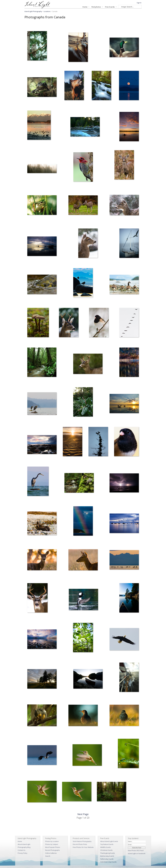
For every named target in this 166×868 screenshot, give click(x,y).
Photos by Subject (52, 844)
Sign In (139, 3)
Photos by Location (52, 841)
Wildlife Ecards (105, 847)
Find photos (96, 7)
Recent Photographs (52, 850)
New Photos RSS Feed (136, 851)
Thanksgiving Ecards (108, 853)
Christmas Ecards (106, 850)
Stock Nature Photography (82, 841)
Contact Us (21, 850)
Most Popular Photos (53, 847)
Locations (47, 11)
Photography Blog (24, 847)
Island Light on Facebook (137, 853)
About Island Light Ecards (109, 841)
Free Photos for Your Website (83, 847)
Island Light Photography (33, 11)
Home (85, 7)
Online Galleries (51, 853)
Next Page (83, 814)
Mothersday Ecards (107, 856)
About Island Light (24, 844)
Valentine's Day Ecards (108, 862)
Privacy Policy (22, 853)
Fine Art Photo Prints (80, 844)
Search (48, 856)
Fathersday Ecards (107, 859)
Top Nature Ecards (107, 844)
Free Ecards (110, 7)
